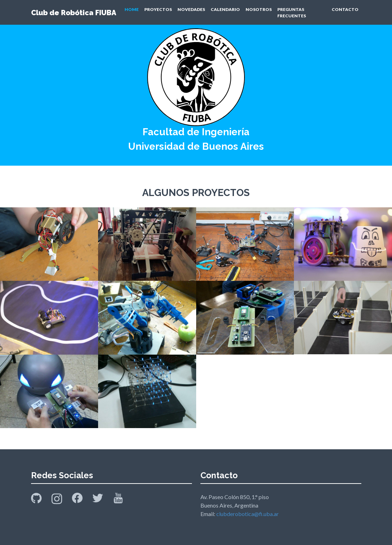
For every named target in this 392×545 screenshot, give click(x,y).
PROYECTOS (158, 9)
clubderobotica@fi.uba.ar (248, 514)
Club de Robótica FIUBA (74, 13)
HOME (132, 9)
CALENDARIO (225, 9)
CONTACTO (345, 9)
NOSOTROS (259, 9)
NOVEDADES (191, 9)
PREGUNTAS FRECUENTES (292, 13)
